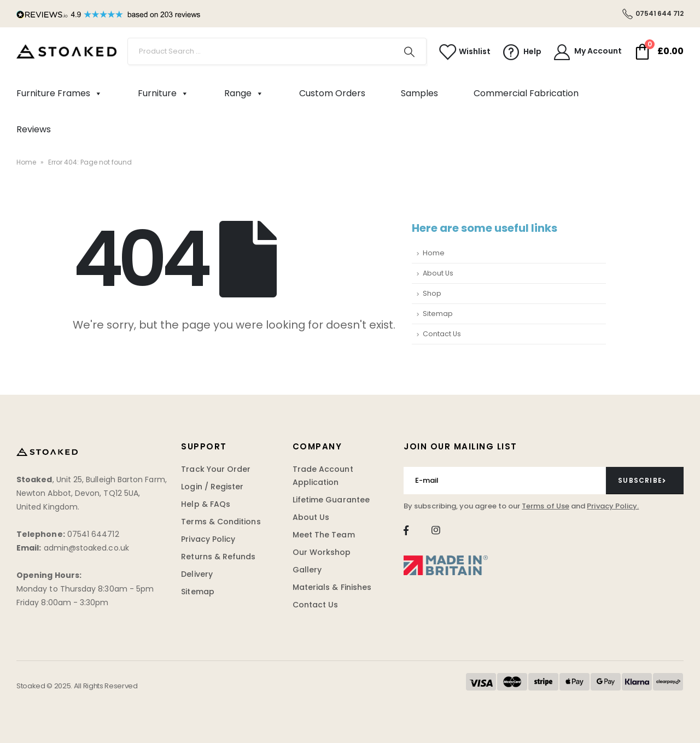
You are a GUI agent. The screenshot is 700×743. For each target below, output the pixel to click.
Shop (432, 293)
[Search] (410, 51)
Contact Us (442, 334)
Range (244, 93)
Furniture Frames (59, 93)
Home (26, 162)
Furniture (163, 93)
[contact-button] (645, 481)
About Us (438, 273)
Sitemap (438, 314)
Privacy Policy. (613, 506)
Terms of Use (546, 506)
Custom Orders (332, 93)
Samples (419, 93)
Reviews (34, 129)
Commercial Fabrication (526, 93)
